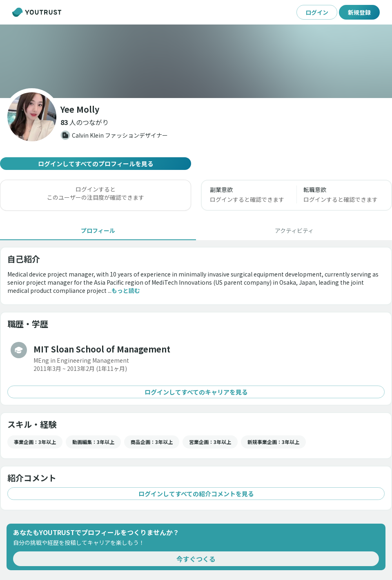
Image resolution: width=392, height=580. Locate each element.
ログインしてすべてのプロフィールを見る (96, 164)
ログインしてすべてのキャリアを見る (196, 392)
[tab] (98, 230)
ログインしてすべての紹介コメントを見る (196, 494)
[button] (85, 122)
